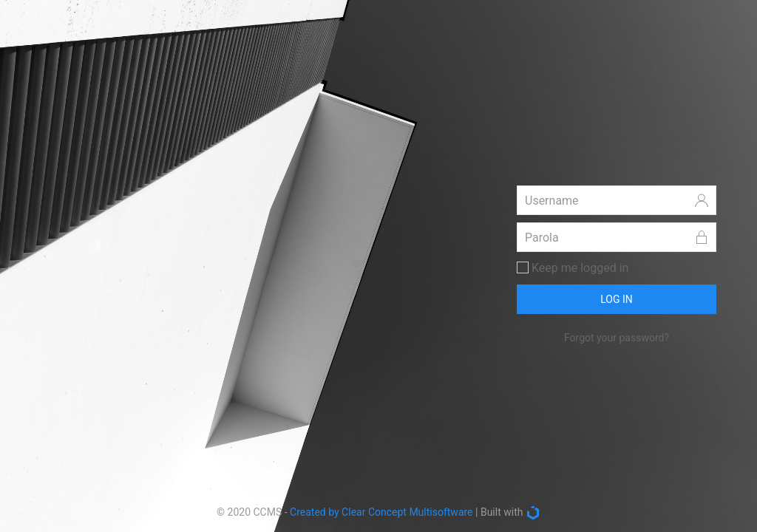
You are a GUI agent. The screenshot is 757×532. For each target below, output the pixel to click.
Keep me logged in (573, 268)
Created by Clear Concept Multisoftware (381, 512)
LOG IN (617, 299)
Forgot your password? (617, 338)
